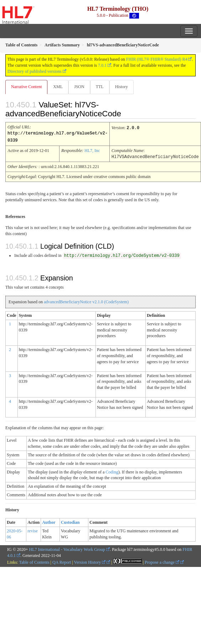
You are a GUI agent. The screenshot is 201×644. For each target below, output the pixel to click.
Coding (112, 471)
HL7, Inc (92, 150)
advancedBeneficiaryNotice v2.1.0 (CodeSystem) (86, 301)
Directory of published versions (35, 71)
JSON (79, 87)
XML (58, 87)
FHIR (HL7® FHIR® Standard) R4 (157, 59)
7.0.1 (102, 65)
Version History (90, 561)
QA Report (62, 561)
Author (49, 521)
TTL (100, 87)
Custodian (70, 521)
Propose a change (162, 561)
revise (33, 530)
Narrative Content (26, 87)
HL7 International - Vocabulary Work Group (67, 548)
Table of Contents (34, 561)
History (122, 87)
